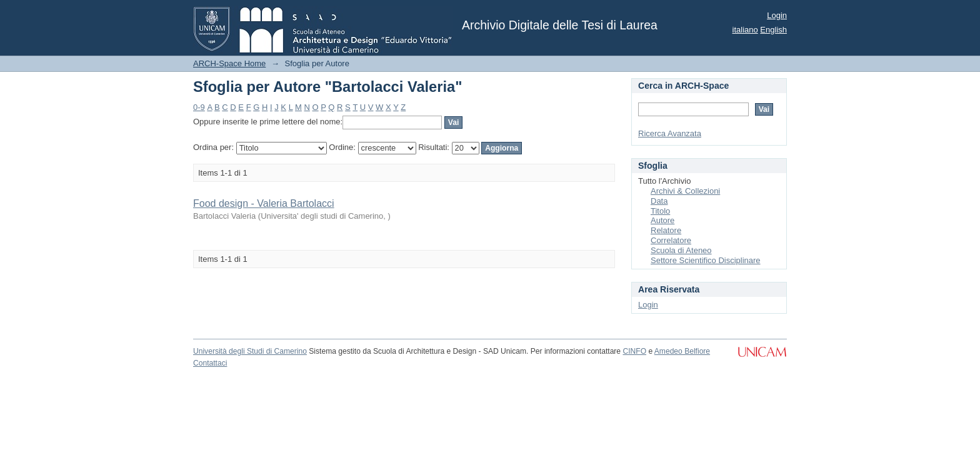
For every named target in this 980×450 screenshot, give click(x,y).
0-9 (199, 107)
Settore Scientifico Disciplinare (706, 260)
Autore (662, 220)
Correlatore (671, 240)
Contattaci (210, 363)
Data (659, 201)
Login (777, 15)
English (773, 30)
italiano (745, 30)
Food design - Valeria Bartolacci (264, 203)
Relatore (666, 230)
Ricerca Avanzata (670, 133)
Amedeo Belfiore (682, 351)
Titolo (660, 211)
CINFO (634, 351)
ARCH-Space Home (229, 63)
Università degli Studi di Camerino (250, 351)
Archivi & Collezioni (685, 191)
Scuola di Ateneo (681, 250)
